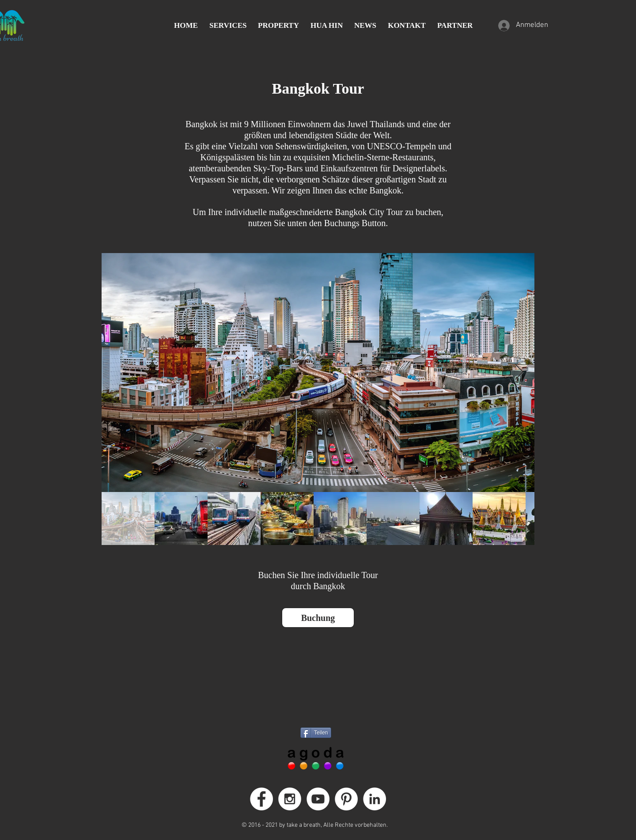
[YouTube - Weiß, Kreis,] (318, 799)
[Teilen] (316, 733)
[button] (228, 26)
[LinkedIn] (375, 799)
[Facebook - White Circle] (261, 799)
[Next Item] (519, 373)
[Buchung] (318, 618)
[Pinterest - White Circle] (346, 799)
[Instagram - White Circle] (290, 799)
